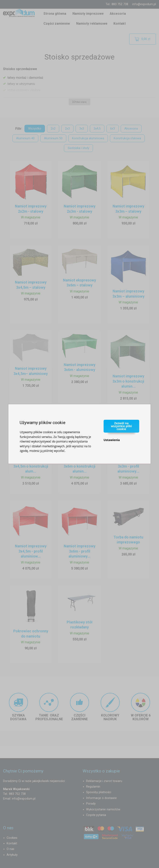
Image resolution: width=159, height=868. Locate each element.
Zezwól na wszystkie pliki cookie (121, 426)
